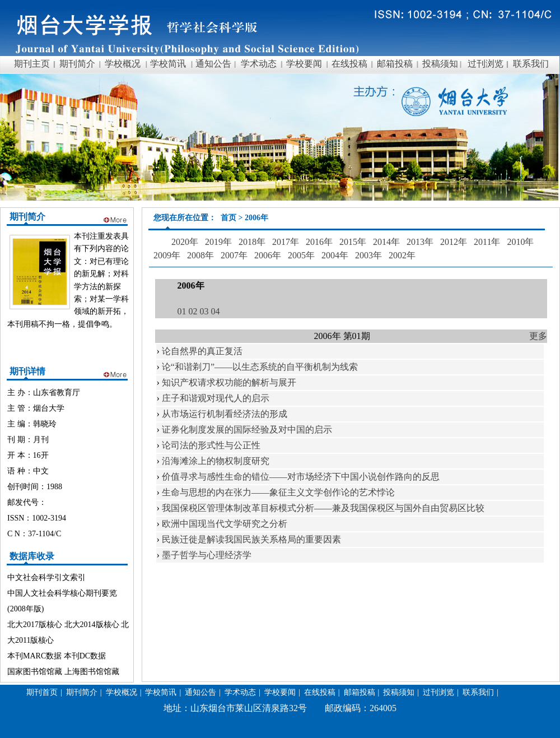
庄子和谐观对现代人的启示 (216, 398)
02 (193, 311)
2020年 (185, 242)
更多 (538, 336)
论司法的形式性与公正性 (211, 445)
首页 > (233, 218)
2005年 (301, 255)
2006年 (268, 255)
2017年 (286, 242)
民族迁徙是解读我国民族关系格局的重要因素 (251, 539)
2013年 (420, 242)
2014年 (386, 242)
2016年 (319, 242)
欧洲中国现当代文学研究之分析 (225, 524)
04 (216, 311)
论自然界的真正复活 (202, 351)
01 (182, 311)
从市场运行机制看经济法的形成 (225, 414)
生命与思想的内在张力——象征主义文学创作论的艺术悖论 (278, 492)
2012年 (454, 242)
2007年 (234, 255)
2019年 (218, 242)
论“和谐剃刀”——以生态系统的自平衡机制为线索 (260, 367)
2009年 (167, 255)
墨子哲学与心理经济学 (207, 555)
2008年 (200, 255)
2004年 (335, 255)
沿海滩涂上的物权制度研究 (216, 461)
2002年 (402, 255)
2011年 (487, 242)
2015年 (353, 242)
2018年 (252, 242)
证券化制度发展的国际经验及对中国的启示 (247, 430)
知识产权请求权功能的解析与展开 (229, 382)
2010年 (520, 242)
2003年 (368, 255)
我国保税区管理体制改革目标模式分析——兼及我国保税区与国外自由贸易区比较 (323, 508)
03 (204, 311)
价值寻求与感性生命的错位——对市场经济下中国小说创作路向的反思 (301, 477)
